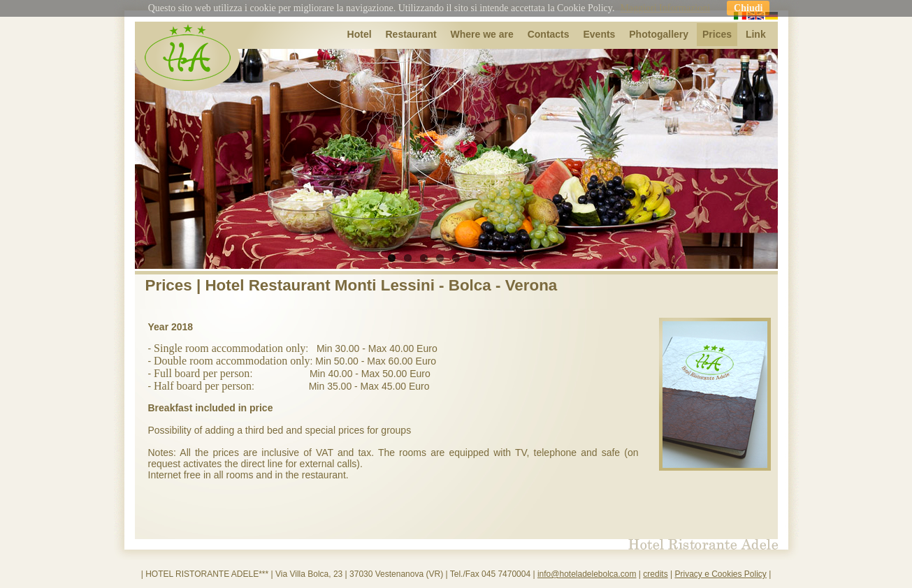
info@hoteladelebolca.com (587, 574)
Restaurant (411, 34)
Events (599, 34)
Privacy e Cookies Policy (720, 574)
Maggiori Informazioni (665, 8)
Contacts (549, 34)
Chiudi (748, 8)
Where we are (482, 34)
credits (655, 574)
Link (756, 34)
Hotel (360, 34)
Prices (717, 34)
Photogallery (659, 34)
